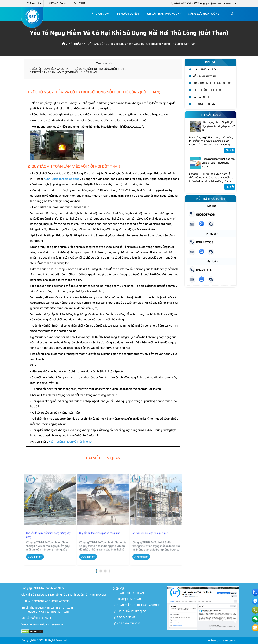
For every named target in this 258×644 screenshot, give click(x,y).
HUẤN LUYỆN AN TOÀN (206, 69)
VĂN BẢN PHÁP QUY (163, 14)
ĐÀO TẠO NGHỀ (201, 97)
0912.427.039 (61, 601)
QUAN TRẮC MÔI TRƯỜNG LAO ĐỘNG (213, 83)
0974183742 (201, 270)
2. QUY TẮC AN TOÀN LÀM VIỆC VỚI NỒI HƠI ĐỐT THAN (63, 72)
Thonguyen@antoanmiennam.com (217, 3)
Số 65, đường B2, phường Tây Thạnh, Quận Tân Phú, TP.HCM (68, 595)
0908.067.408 (183, 3)
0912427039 (201, 242)
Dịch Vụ (99, 14)
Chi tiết (230, 150)
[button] (232, 14)
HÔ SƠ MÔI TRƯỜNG (204, 104)
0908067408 (202, 215)
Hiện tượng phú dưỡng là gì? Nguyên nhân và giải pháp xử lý (218, 126)
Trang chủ (34, 3)
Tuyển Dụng (57, 3)
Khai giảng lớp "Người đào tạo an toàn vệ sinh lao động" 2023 (218, 163)
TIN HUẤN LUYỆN (127, 14)
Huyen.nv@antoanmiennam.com (48, 612)
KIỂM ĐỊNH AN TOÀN (204, 76)
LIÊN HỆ (80, 3)
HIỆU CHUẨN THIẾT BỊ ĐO (207, 90)
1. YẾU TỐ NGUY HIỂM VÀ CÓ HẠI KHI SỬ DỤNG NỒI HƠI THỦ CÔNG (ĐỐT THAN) (78, 69)
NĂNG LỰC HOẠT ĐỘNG (204, 14)
